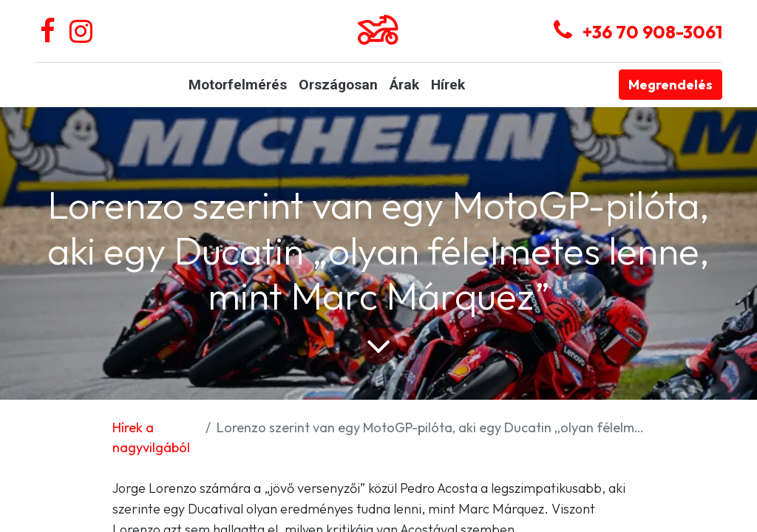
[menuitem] (238, 85)
